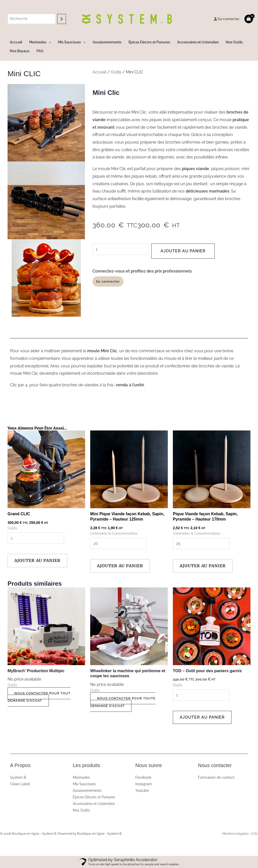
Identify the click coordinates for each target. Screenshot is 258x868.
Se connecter (227, 19)
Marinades (40, 42)
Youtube (142, 791)
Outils (116, 72)
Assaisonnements (107, 42)
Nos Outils (234, 42)
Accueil (16, 42)
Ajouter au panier (183, 251)
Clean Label (20, 784)
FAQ (40, 51)
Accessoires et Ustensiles (198, 42)
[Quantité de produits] (121, 249)
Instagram (144, 784)
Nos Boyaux (20, 51)
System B (18, 777)
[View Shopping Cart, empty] (249, 19)
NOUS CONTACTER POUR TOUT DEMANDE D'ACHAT (39, 697)
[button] (49, 42)
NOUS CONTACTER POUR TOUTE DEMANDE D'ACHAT (123, 702)
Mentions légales (235, 834)
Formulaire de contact (216, 777)
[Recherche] (62, 19)
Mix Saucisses (72, 42)
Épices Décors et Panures (149, 42)
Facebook (143, 777)
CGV (255, 834)
